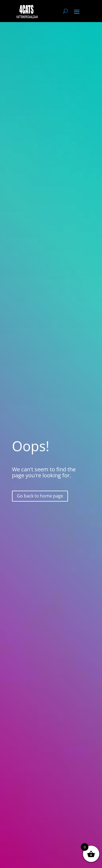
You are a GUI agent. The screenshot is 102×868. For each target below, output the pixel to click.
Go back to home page (40, 496)
